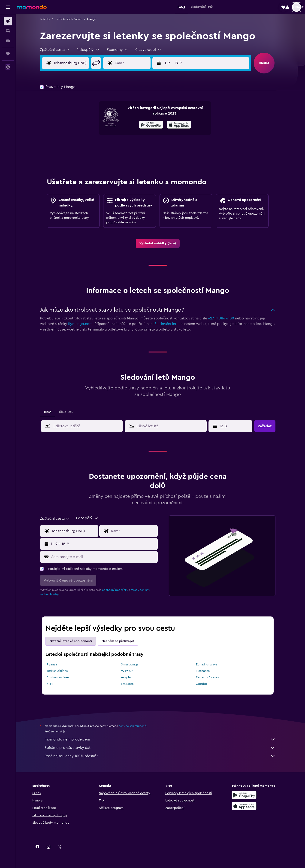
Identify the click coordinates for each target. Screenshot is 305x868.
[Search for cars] (8, 41)
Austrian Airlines (61, 677)
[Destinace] (139, 63)
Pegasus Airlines (210, 677)
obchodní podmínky (118, 590)
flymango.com (83, 324)
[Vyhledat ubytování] (8, 31)
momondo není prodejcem (163, 739)
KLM (52, 684)
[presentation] (182, 125)
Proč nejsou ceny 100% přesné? (163, 756)
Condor (205, 684)
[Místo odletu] (78, 63)
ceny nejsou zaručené (135, 726)
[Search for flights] (8, 21)
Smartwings (133, 665)
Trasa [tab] (50, 412)
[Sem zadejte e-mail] (106, 557)
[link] (160, 243)
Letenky (48, 19)
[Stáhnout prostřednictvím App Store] (182, 125)
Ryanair (55, 665)
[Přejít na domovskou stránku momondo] (32, 7)
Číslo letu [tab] (69, 412)
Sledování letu (169, 324)
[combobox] (58, 50)
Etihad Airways (210, 665)
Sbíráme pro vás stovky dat (163, 748)
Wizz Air (130, 671)
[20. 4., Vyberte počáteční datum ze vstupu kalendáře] (234, 426)
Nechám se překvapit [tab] (121, 641)
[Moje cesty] (8, 54)
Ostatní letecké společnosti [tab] (73, 641)
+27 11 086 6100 (224, 318)
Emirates (130, 684)
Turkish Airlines (60, 671)
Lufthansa (206, 671)
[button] (8, 7)
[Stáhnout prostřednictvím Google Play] (154, 125)
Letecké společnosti (71, 19)
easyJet (129, 677)
